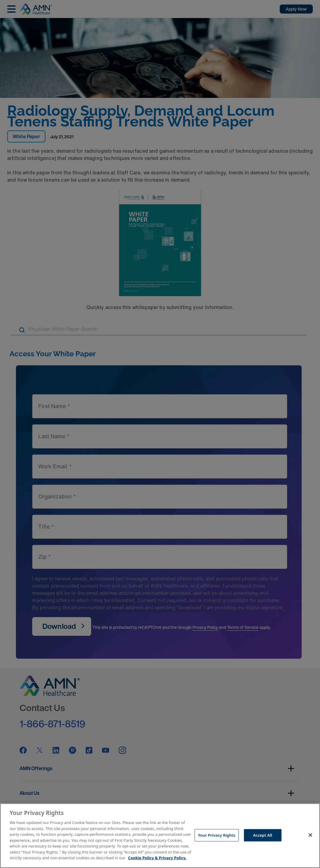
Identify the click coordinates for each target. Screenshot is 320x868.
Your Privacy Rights (217, 835)
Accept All (263, 835)
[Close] (310, 835)
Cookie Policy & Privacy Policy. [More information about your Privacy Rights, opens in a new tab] (157, 858)
